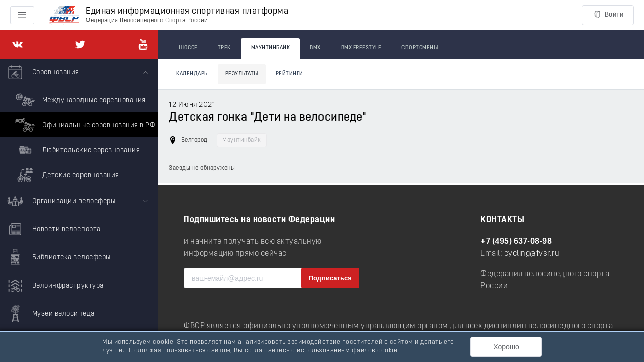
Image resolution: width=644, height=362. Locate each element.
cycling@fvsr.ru (532, 254)
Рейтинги (290, 74)
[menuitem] (79, 123)
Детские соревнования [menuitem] (66, 175)
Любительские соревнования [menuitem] (76, 150)
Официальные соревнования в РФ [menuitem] (84, 125)
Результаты (242, 74)
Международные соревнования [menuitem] (79, 100)
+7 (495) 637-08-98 (516, 242)
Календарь (192, 74)
